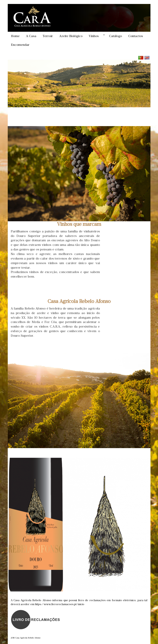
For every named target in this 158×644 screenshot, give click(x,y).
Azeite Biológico (71, 36)
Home (15, 36)
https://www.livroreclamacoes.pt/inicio (60, 604)
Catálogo (115, 36)
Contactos (136, 36)
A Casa (31, 36)
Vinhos (95, 36)
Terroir (48, 36)
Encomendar (20, 45)
